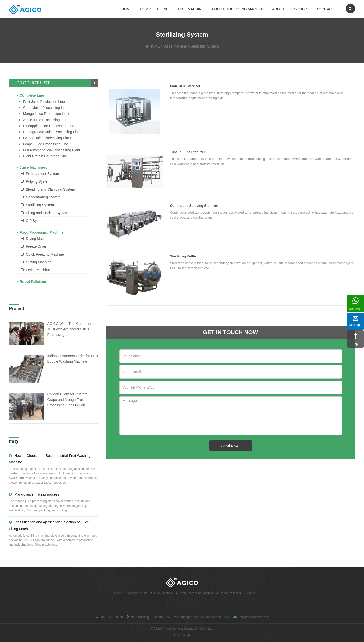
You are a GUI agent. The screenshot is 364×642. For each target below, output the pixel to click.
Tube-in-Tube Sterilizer (188, 152)
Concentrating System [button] (43, 197)
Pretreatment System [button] (42, 174)
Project (301, 9)
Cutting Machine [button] (39, 262)
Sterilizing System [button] (40, 205)
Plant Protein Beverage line (45, 156)
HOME (155, 46)
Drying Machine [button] (38, 239)
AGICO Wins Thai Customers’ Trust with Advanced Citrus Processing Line (70, 329)
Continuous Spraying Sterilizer (194, 206)
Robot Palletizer (32, 282)
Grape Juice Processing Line (46, 144)
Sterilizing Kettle (183, 256)
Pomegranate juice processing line (51, 132)
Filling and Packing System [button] (47, 213)
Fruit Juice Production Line (44, 102)
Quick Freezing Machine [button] (45, 254)
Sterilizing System (205, 46)
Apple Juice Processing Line (45, 120)
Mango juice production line (46, 114)
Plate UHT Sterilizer (185, 86)
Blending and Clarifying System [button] (50, 189)
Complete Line (154, 9)
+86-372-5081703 (112, 617)
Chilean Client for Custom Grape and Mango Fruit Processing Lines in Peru (67, 400)
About (278, 9)
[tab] (54, 174)
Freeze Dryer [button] (36, 246)
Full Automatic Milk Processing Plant (52, 150)
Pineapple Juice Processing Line (49, 126)
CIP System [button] (35, 221)
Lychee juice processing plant (47, 138)
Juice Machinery (32, 167)
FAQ (14, 442)
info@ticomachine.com (254, 617)
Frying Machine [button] (38, 270)
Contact (325, 9)
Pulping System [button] (38, 181)
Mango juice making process (34, 494)
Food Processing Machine (238, 9)
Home (127, 9)
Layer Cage (182, 635)
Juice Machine (190, 9)
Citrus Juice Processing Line (45, 108)
